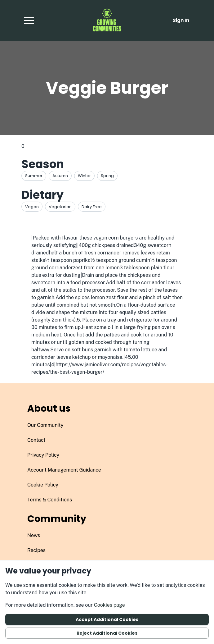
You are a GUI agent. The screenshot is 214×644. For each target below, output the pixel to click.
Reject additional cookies (107, 633)
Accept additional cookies (107, 619)
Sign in (181, 20)
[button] (29, 21)
